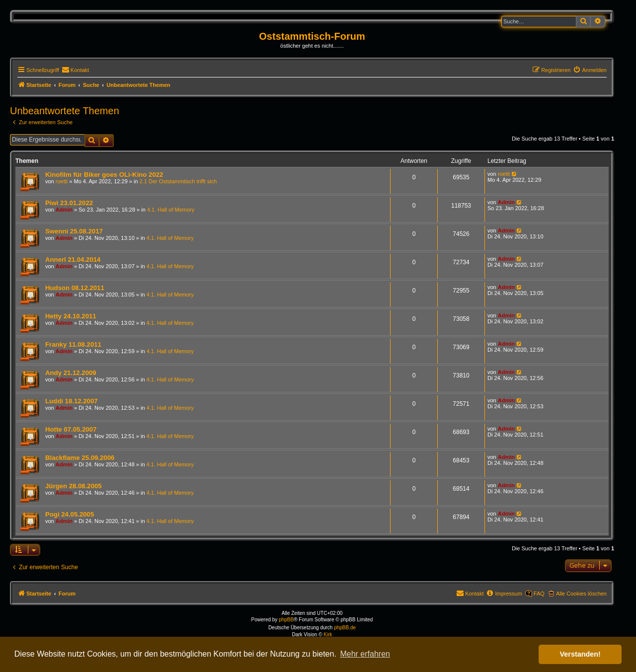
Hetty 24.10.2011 (71, 316)
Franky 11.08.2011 (73, 344)
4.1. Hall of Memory (171, 210)
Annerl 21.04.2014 (73, 260)
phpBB (286, 620)
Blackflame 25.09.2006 (80, 458)
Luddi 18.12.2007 (72, 401)
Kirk (328, 635)
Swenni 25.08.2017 (74, 231)
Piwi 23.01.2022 (69, 203)
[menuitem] (75, 70)
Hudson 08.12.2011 (75, 288)
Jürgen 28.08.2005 (74, 486)
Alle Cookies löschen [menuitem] (581, 594)
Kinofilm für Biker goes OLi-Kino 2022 (104, 175)
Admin (64, 210)
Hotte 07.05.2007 (71, 429)
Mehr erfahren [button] (365, 654)
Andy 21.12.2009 (71, 373)
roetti (62, 181)
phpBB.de (345, 628)
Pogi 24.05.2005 (70, 514)
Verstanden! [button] (580, 654)
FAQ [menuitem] (539, 594)
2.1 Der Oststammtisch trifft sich (178, 181)
